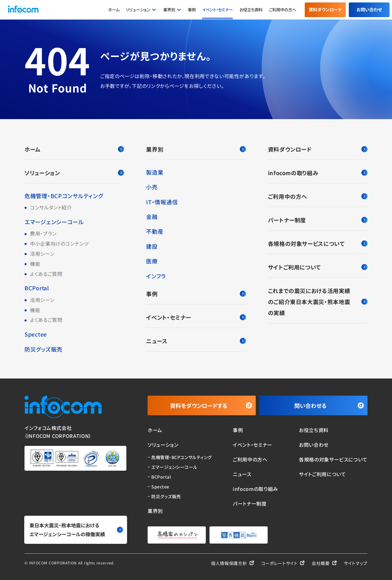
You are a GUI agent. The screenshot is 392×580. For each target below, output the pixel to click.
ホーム (114, 10)
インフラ (156, 276)
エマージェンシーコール (54, 222)
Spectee (36, 334)
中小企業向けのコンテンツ (59, 243)
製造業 (155, 172)
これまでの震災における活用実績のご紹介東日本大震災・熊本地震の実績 (318, 302)
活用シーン (42, 254)
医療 (152, 261)
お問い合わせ (369, 9)
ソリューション (138, 10)
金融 (152, 217)
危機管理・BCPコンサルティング (64, 196)
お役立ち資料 (251, 10)
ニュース (196, 341)
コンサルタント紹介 (51, 207)
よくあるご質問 (46, 274)
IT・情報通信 (162, 202)
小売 (152, 187)
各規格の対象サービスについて (318, 243)
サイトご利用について (318, 267)
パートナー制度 (318, 220)
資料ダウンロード (325, 9)
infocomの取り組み (318, 173)
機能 (35, 264)
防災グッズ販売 (43, 349)
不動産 (155, 231)
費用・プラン (43, 233)
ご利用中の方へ (283, 10)
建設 (152, 246)
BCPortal (37, 288)
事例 (192, 10)
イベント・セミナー (217, 10)
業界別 (169, 10)
